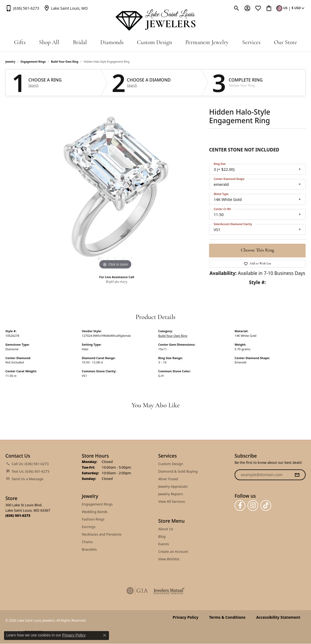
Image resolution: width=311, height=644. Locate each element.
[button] (237, 8)
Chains (87, 542)
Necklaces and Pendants (102, 534)
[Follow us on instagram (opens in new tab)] (253, 505)
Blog (162, 536)
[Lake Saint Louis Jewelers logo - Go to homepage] (156, 20)
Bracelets (89, 549)
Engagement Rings (33, 62)
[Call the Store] (18, 515)
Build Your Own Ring (65, 62)
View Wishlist (169, 559)
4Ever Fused (168, 479)
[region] (115, 190)
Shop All (49, 43)
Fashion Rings (93, 519)
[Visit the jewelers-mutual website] (169, 591)
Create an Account (173, 551)
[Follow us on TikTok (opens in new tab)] (266, 505)
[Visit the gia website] (137, 591)
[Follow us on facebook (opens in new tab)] (240, 505)
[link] (22, 8)
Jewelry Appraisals (173, 486)
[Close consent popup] (105, 635)
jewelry (10, 62)
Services (251, 43)
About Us (166, 529)
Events (164, 544)
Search (34, 86)
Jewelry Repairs (171, 494)
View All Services (172, 501)
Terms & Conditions (227, 617)
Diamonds (112, 43)
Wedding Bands (95, 512)
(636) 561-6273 (117, 282)
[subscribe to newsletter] (297, 475)
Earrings (89, 527)
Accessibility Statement (278, 617)
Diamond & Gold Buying (178, 471)
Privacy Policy (185, 617)
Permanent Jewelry (207, 43)
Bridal (80, 43)
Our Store (285, 43)
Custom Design (154, 43)
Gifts (20, 43)
